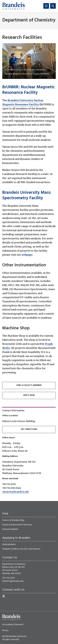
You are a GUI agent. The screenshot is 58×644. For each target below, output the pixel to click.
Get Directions (29, 429)
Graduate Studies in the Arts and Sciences (21, 549)
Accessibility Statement (13, 625)
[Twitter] (4, 596)
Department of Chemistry (29, 20)
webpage (27, 255)
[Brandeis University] (14, 6)
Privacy (5, 631)
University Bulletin (10, 529)
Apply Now (29, 395)
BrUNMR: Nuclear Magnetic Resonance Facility (29, 90)
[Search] (53, 6)
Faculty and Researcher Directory (17, 525)
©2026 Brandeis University (14, 636)
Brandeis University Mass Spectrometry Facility (27, 196)
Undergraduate (9, 544)
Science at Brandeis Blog (13, 520)
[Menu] (46, 6)
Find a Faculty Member (29, 385)
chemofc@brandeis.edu (15, 492)
